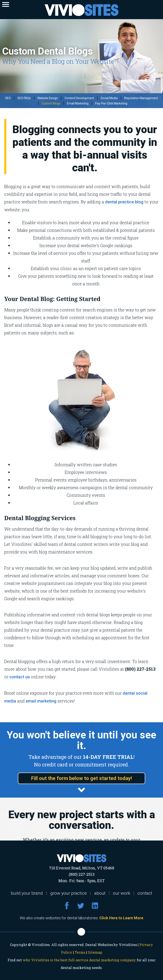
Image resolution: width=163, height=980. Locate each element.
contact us (20, 677)
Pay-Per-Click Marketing (111, 103)
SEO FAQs (24, 98)
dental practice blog (124, 202)
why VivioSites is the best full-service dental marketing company (79, 960)
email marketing (41, 701)
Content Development (79, 98)
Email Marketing (78, 103)
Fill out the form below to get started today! (81, 778)
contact (145, 893)
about (100, 893)
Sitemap (95, 952)
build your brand (27, 893)
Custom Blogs (51, 103)
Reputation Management (141, 98)
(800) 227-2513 (82, 874)
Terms (80, 952)
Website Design (48, 98)
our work (122, 893)
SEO (8, 98)
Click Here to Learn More (121, 918)
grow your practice (69, 893)
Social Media (109, 98)
